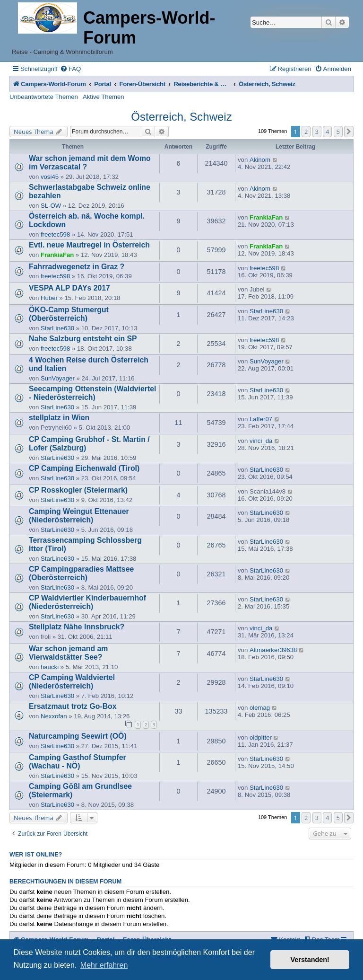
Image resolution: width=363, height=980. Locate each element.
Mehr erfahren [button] (104, 965)
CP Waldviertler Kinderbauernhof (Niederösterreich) (87, 602)
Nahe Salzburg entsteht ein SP (83, 339)
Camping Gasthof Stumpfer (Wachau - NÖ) (78, 762)
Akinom (260, 160)
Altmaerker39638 (273, 650)
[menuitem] (70, 69)
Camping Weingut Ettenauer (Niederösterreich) (79, 516)
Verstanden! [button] (310, 960)
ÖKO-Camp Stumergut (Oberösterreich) (69, 314)
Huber (49, 298)
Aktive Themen (104, 97)
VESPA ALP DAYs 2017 (69, 288)
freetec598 (55, 234)
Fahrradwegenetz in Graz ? (77, 267)
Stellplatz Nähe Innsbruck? (77, 627)
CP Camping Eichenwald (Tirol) (84, 468)
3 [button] (317, 132)
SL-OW (51, 206)
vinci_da (261, 441)
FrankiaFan (266, 217)
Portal (103, 84)
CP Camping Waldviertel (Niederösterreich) (72, 682)
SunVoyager (58, 378)
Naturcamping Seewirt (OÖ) (78, 736)
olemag (260, 708)
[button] (349, 132)
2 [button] (306, 132)
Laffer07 (261, 419)
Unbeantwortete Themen (44, 97)
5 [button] (338, 132)
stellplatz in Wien (59, 418)
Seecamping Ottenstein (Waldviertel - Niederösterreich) (92, 393)
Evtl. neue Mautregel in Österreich (89, 245)
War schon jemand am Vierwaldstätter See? (68, 653)
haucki (50, 667)
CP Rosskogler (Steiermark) (78, 490)
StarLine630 (57, 328)
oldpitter (261, 737)
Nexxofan (54, 716)
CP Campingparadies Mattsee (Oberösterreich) (81, 573)
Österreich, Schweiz (181, 117)
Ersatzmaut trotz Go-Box (73, 706)
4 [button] (327, 132)
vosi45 (50, 177)
